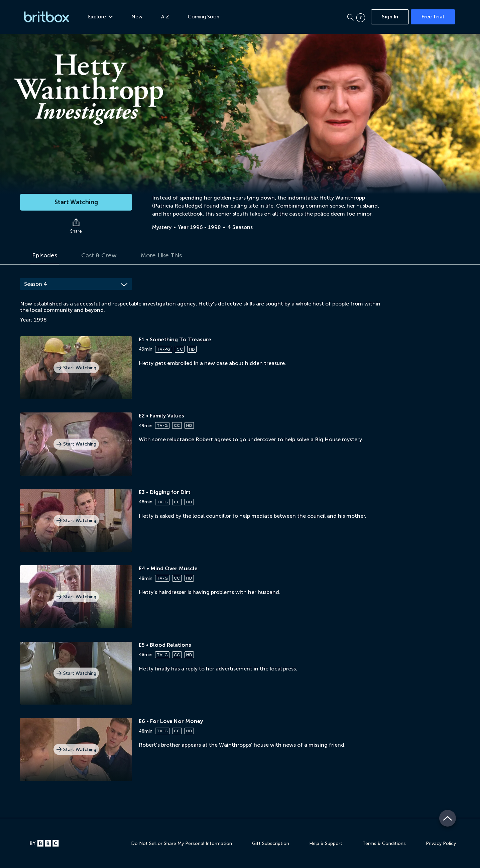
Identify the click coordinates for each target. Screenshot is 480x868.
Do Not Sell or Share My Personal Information (182, 843)
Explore (100, 17)
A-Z (165, 17)
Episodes (45, 255)
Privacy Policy (441, 843)
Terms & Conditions (384, 843)
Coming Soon (204, 17)
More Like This (161, 255)
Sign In (390, 17)
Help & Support (326, 843)
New (137, 17)
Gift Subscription (271, 843)
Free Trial (433, 17)
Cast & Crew (99, 255)
